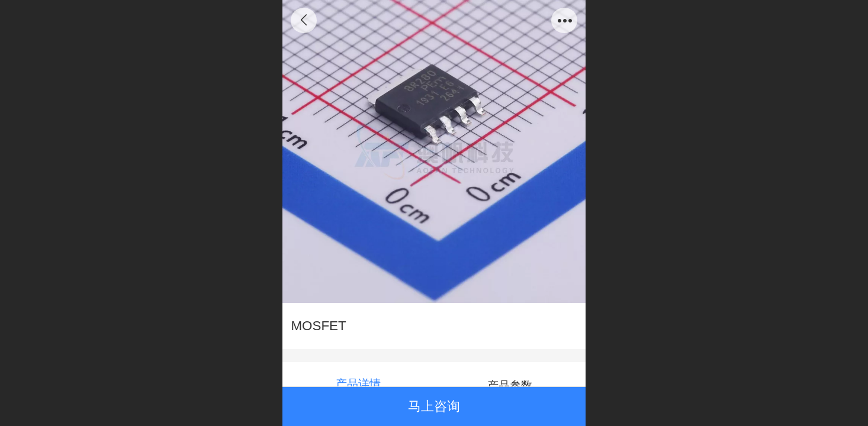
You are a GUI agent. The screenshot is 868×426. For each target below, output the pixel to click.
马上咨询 (434, 406)
